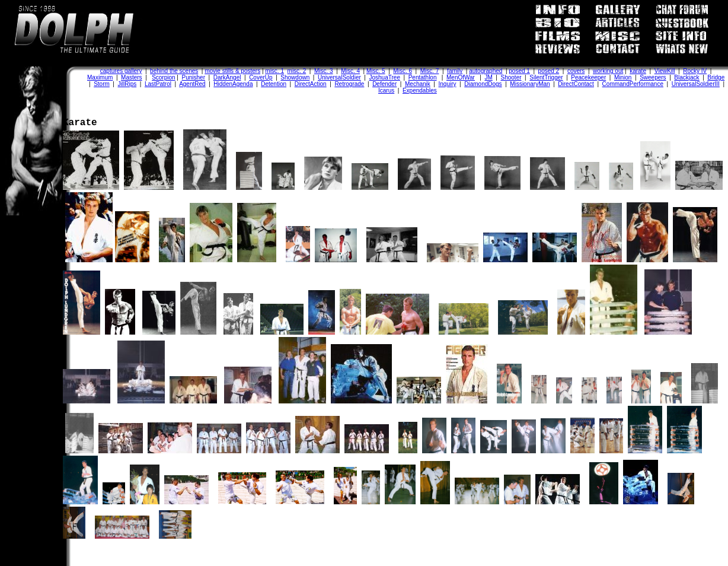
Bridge (716, 77)
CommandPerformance (633, 84)
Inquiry (448, 84)
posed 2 (549, 71)
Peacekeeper (588, 77)
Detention (274, 84)
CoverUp (261, 77)
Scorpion (163, 77)
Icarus (386, 90)
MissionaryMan (530, 84)
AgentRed (192, 84)
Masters (132, 77)
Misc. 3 (324, 71)
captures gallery (121, 71)
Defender (384, 84)
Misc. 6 (403, 71)
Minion (623, 77)
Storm (102, 84)
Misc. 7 (430, 71)
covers (576, 71)
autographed (486, 71)
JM (488, 77)
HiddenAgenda (233, 84)
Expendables (420, 90)
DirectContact (576, 84)
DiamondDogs (483, 84)
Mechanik (418, 84)
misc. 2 (297, 71)
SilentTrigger (546, 77)
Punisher (194, 77)
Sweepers (653, 77)
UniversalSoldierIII (696, 84)
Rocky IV (695, 71)
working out (608, 71)
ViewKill (665, 71)
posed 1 (519, 71)
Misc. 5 (376, 71)
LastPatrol (158, 84)
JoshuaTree (385, 77)
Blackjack (687, 77)
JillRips (127, 84)
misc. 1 (274, 71)
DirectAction (311, 84)
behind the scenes (174, 71)
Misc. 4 (350, 71)
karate (638, 71)
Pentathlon (423, 77)
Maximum (100, 77)
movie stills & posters (232, 71)
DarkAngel (227, 77)
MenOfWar (461, 77)
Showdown (295, 77)
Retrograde (349, 84)
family (455, 71)
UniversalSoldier (339, 77)
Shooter (511, 77)
